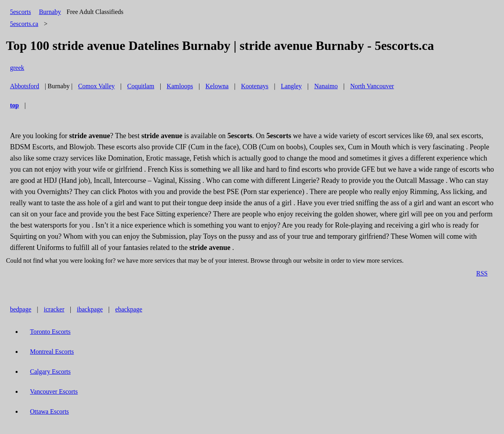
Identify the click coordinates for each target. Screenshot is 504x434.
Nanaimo (326, 86)
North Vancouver (372, 86)
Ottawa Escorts (49, 411)
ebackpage (129, 309)
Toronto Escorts (50, 332)
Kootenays (255, 86)
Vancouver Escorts (54, 391)
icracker (54, 309)
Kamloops (180, 86)
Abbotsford (25, 86)
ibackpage (90, 309)
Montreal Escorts (52, 352)
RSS (482, 273)
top (14, 105)
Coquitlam (141, 86)
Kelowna (217, 86)
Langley (291, 86)
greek (17, 68)
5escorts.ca (24, 24)
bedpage (21, 309)
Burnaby (50, 12)
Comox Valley (96, 86)
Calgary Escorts (50, 372)
